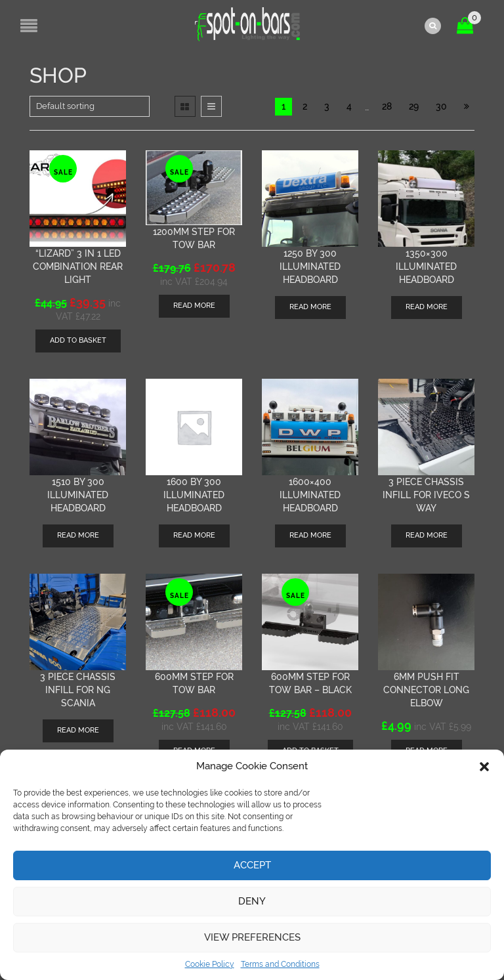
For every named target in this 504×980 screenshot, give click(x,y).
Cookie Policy (210, 964)
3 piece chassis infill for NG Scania (78, 689)
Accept (252, 865)
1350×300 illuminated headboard (426, 266)
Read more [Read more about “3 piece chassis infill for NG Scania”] (78, 730)
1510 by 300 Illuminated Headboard (78, 494)
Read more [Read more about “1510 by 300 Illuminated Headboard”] (78, 535)
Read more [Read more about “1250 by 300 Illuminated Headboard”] (310, 306)
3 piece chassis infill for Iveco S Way (426, 494)
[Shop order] (90, 106)
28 (387, 106)
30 (441, 106)
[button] (484, 767)
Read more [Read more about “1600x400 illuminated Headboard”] (310, 535)
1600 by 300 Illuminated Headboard (194, 494)
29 (414, 106)
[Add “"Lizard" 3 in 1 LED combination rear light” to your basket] (78, 340)
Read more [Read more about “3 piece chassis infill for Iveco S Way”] (427, 535)
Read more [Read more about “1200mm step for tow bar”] (194, 306)
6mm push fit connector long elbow (426, 689)
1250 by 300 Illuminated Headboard (310, 266)
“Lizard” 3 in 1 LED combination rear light (78, 266)
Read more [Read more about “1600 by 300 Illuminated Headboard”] (194, 535)
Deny (252, 901)
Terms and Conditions (280, 964)
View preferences (252, 937)
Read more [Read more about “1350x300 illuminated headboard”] (427, 306)
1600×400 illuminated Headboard (310, 494)
